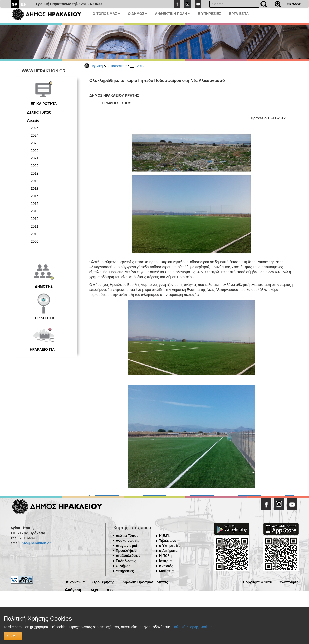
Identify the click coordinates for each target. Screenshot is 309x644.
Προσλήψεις (126, 551)
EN (24, 4)
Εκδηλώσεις (126, 561)
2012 (35, 219)
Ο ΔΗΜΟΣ (137, 14)
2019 (35, 173)
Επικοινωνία (74, 582)
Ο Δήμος (123, 566)
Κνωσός (166, 566)
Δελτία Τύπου (39, 112)
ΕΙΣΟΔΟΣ (294, 4)
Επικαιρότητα (116, 66)
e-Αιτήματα (168, 551)
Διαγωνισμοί (127, 546)
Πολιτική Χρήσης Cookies (192, 627)
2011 (35, 226)
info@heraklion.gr (36, 543)
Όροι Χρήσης (103, 582)
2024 (35, 135)
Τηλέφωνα (168, 541)
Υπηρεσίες (125, 571)
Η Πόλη (165, 556)
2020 (35, 166)
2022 (35, 151)
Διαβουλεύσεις (128, 556)
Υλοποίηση (289, 582)
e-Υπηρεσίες (170, 546)
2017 (141, 66)
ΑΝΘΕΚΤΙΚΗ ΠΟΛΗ (172, 14)
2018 (35, 181)
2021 (35, 158)
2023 (35, 143)
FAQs (93, 589)
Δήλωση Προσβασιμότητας (145, 582)
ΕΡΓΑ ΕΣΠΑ (239, 14)
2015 (35, 204)
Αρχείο (33, 120)
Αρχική (97, 66)
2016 (35, 196)
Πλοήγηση (72, 589)
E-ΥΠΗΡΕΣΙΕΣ (209, 14)
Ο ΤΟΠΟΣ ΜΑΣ (106, 14)
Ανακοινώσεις (128, 541)
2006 (35, 241)
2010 (35, 234)
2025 (35, 128)
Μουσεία (166, 571)
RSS (109, 589)
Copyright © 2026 (258, 582)
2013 (35, 211)
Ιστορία (165, 561)
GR (15, 4)
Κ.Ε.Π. (164, 536)
